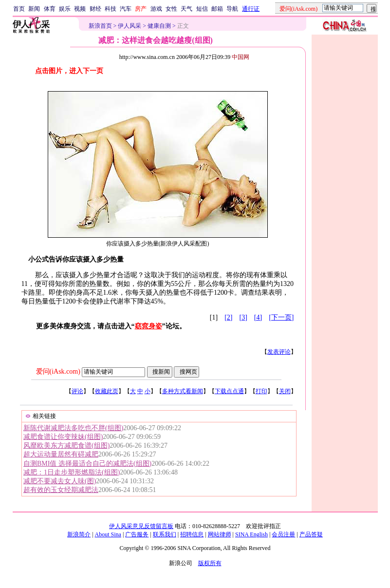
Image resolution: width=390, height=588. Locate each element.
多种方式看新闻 (183, 391)
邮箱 (217, 9)
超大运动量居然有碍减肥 (61, 454)
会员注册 (283, 534)
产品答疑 (311, 534)
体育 (50, 9)
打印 (261, 391)
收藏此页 (107, 391)
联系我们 (165, 534)
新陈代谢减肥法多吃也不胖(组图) (73, 428)
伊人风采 (130, 26)
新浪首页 (100, 26)
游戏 (156, 9)
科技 (111, 9)
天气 (186, 9)
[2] (228, 317)
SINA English (251, 534)
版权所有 (210, 563)
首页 (19, 9)
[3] (243, 317)
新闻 (34, 9)
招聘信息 (192, 534)
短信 (202, 9)
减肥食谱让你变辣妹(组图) (63, 437)
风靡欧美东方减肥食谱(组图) (66, 446)
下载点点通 (229, 391)
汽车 (126, 9)
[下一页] (281, 317)
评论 (77, 391)
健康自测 (159, 26)
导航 (232, 9)
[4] (258, 317)
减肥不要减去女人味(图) (60, 481)
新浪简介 (79, 534)
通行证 (251, 9)
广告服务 (137, 534)
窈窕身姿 (149, 326)
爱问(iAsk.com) (58, 371)
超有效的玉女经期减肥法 (61, 490)
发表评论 (279, 352)
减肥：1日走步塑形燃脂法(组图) (72, 472)
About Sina (108, 534)
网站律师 (220, 534)
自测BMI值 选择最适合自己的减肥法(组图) (87, 464)
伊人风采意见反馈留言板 (141, 526)
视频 (80, 9)
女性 (171, 9)
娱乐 (65, 9)
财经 (95, 9)
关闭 (285, 391)
